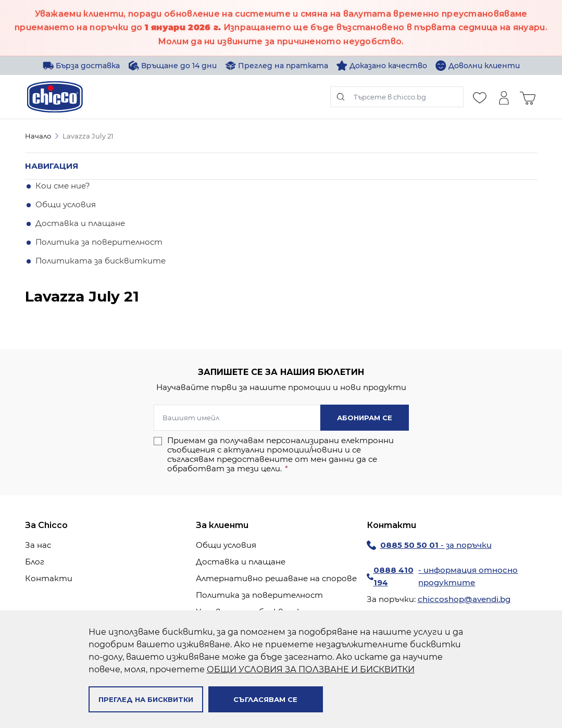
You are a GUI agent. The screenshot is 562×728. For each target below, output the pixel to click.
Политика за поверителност (99, 242)
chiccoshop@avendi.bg (464, 599)
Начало (38, 136)
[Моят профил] (504, 97)
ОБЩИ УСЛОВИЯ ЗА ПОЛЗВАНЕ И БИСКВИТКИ (311, 669)
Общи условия (66, 204)
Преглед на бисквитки (146, 699)
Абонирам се (365, 418)
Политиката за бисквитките (101, 261)
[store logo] (55, 97)
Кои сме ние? (63, 186)
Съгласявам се (265, 699)
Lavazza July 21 (88, 136)
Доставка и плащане (80, 223)
